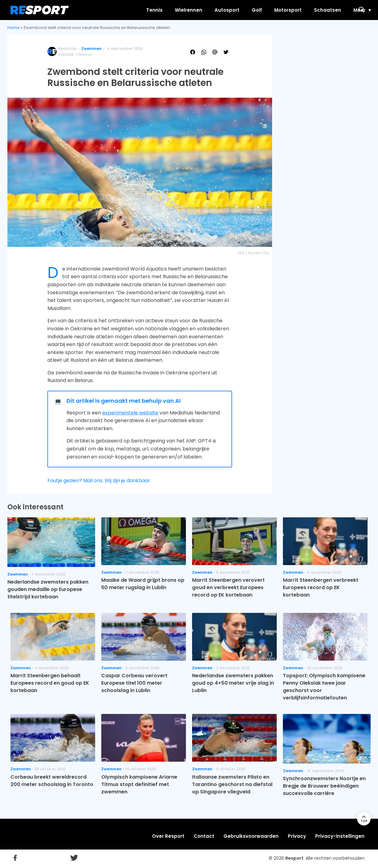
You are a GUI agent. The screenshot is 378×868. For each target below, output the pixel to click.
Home (14, 28)
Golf (232, 10)
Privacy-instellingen (340, 836)
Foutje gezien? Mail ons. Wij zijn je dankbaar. (99, 481)
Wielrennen (164, 10)
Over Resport (168, 836)
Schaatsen (303, 10)
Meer (334, 10)
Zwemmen (91, 49)
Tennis (129, 10)
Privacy (297, 836)
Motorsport (263, 10)
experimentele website (130, 413)
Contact (204, 836)
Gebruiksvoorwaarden (251, 836)
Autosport (202, 10)
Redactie (67, 49)
